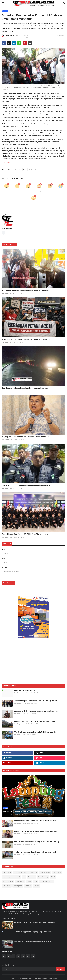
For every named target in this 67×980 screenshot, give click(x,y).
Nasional (5, 11)
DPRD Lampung (8, 877)
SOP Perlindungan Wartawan (29, 978)
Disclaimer (59, 978)
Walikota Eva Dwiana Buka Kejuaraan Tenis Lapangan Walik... (36, 848)
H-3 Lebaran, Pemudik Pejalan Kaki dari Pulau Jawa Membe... (26, 291)
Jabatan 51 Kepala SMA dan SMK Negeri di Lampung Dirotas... (36, 701)
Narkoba (36, 881)
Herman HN (32, 872)
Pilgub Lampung (8, 872)
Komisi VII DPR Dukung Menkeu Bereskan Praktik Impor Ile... (36, 827)
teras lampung (8, 36)
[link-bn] (34, 617)
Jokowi (18, 872)
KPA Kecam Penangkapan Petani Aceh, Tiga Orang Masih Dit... (27, 339)
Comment (5, 567)
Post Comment (8, 583)
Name (4, 549)
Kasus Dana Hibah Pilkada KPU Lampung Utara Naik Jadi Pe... (36, 711)
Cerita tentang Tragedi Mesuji (25, 690)
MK (24, 169)
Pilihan (29, 877)
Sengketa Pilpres (33, 169)
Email (4, 558)
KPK (24, 872)
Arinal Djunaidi (18, 881)
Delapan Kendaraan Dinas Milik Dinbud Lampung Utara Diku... (36, 722)
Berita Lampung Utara (47, 877)
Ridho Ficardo (20, 877)
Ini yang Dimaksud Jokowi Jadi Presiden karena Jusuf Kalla (25, 437)
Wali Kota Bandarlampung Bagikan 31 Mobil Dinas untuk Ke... (36, 732)
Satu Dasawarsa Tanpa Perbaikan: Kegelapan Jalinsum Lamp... (27, 388)
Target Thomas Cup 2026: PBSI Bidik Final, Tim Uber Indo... (25, 534)
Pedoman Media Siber (47, 978)
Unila (36, 877)
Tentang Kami (7, 978)
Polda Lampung (43, 872)
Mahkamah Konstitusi (14, 169)
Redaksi (16, 978)
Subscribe (61, 965)
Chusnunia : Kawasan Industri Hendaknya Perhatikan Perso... (36, 816)
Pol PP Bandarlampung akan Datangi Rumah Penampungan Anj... (37, 837)
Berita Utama (7, 868)
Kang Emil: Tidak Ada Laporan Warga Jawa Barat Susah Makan (35, 918)
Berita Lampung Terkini (21, 868)
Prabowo (28, 881)
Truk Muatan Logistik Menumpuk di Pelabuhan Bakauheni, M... (27, 485)
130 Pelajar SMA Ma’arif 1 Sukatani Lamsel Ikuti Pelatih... (33, 937)
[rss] (33, 952)
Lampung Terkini (45, 868)
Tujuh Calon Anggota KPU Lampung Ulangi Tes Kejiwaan (33, 927)
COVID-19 (34, 868)
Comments (7, 544)
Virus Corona (57, 868)
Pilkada (53, 872)
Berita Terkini (7, 881)
